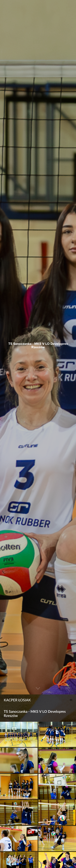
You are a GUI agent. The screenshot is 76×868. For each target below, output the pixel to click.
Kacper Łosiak (17, 700)
